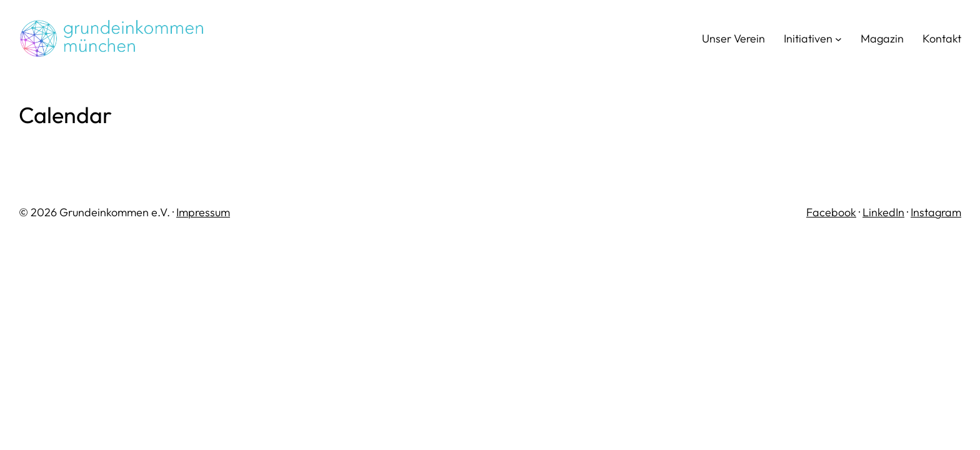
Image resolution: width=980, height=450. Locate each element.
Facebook (831, 212)
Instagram (936, 212)
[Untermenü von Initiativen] (838, 39)
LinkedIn (883, 212)
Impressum (203, 212)
